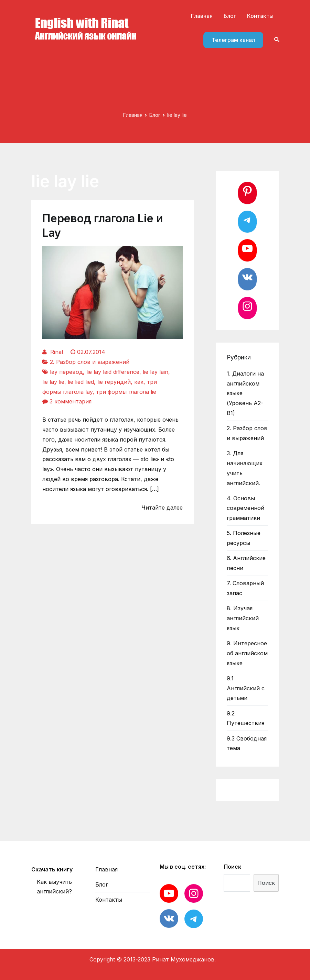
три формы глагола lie (126, 392)
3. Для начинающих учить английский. (245, 468)
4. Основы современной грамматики (245, 508)
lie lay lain (156, 372)
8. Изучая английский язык (243, 618)
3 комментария (71, 401)
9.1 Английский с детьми (246, 688)
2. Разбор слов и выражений (90, 362)
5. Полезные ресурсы (244, 538)
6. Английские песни (246, 563)
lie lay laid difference (113, 372)
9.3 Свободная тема (247, 743)
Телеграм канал (233, 40)
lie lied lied (81, 382)
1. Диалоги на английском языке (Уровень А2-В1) (245, 393)
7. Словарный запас (245, 588)
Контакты (260, 16)
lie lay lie (53, 382)
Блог (230, 16)
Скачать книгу (52, 869)
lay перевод (66, 372)
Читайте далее (162, 508)
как (139, 382)
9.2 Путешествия (245, 718)
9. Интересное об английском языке (247, 653)
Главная (202, 16)
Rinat (57, 352)
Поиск (232, 867)
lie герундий (114, 382)
